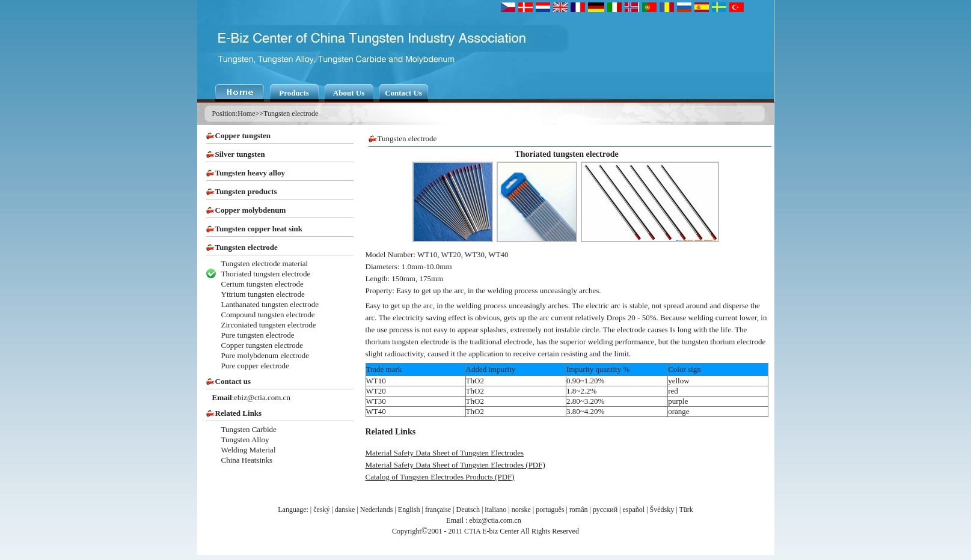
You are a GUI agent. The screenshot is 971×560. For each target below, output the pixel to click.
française (438, 510)
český (321, 510)
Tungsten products (246, 191)
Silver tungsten (240, 154)
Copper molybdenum (251, 210)
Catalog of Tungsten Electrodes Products (429, 477)
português (550, 510)
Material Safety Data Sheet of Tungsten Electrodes (445, 453)
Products (294, 93)
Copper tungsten (243, 135)
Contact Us (403, 93)
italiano (495, 510)
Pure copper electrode (255, 366)
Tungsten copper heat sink (259, 229)
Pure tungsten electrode (258, 335)
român (579, 510)
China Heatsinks (247, 460)
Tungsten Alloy (245, 440)
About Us (349, 93)
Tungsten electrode (291, 114)
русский (605, 510)
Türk (686, 510)
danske (345, 510)
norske (521, 510)
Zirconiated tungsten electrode (269, 325)
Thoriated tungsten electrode (266, 274)
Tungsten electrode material (265, 263)
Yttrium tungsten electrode (263, 294)
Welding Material (249, 450)
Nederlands (377, 510)
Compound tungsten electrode (268, 315)
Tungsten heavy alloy (250, 173)
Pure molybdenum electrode (265, 355)
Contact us (233, 381)
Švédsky (662, 510)
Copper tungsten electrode (262, 345)
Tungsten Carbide (249, 429)
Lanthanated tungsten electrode (270, 304)
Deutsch (468, 510)
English (409, 510)
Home (246, 114)
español (634, 510)
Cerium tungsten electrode (262, 284)
